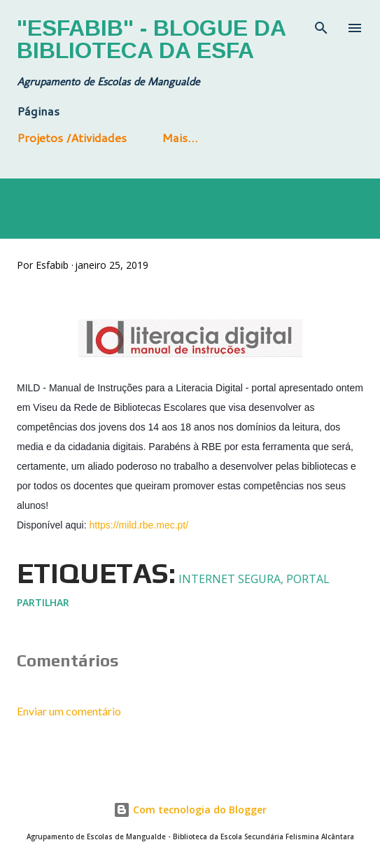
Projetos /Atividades (72, 137)
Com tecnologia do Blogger (190, 810)
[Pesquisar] (321, 25)
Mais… (180, 137)
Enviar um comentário (69, 711)
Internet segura (230, 579)
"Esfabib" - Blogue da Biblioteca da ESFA (151, 39)
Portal (308, 579)
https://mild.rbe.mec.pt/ (139, 525)
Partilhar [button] (43, 602)
